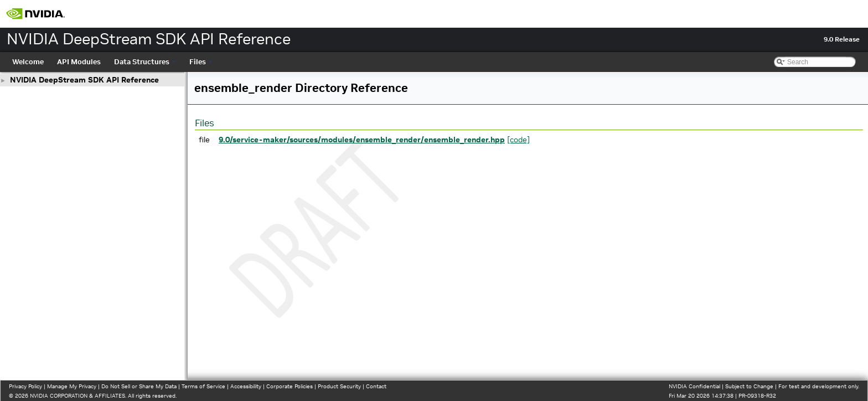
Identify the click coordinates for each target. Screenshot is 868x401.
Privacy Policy (25, 386)
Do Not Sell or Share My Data (139, 386)
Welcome (28, 62)
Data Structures (145, 62)
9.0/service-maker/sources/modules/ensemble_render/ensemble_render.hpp (362, 140)
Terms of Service (203, 386)
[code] (518, 140)
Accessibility (246, 386)
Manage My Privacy (72, 386)
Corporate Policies (290, 386)
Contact (376, 386)
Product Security (339, 386)
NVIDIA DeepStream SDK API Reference (84, 80)
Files (201, 62)
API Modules (79, 62)
